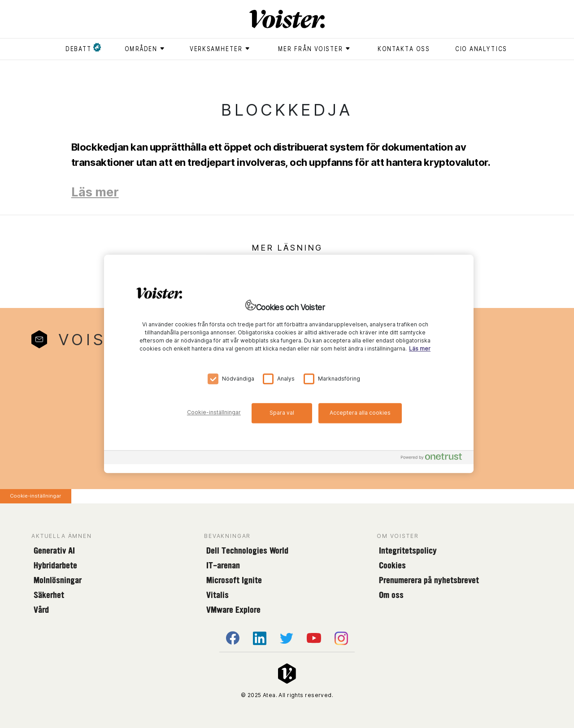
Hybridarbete (55, 565)
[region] (289, 364)
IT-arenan (223, 565)
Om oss (391, 595)
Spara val (282, 413)
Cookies (392, 565)
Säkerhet (49, 595)
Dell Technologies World (247, 550)
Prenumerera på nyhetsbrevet (429, 580)
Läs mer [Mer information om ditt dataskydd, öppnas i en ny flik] (420, 349)
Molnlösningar (58, 580)
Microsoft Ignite (234, 580)
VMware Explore (233, 610)
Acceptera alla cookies (360, 413)
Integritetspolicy (408, 550)
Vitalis (217, 595)
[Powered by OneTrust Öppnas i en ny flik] (435, 459)
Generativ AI (54, 550)
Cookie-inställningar (35, 496)
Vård (41, 610)
